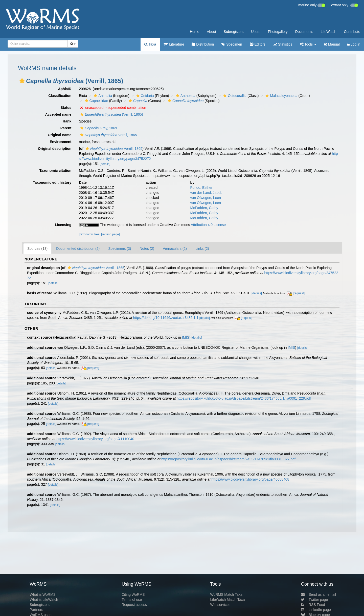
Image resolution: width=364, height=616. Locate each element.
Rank (67, 121)
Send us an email (318, 594)
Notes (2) (147, 249)
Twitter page (314, 600)
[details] (105, 164)
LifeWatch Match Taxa (228, 600)
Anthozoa (185, 96)
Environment (61, 142)
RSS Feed (313, 605)
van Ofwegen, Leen (206, 198)
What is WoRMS (42, 594)
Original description (55, 149)
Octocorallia (234, 96)
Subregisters (234, 32)
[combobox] (38, 44)
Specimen (232, 44)
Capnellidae (96, 101)
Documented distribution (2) (78, 249)
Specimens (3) (120, 249)
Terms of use (132, 600)
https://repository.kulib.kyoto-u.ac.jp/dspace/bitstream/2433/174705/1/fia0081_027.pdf (228, 459)
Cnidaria (144, 96)
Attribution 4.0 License (208, 225)
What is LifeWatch (44, 600)
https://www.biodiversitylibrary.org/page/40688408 (250, 479)
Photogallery (278, 32)
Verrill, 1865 (108, 135)
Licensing (63, 225)
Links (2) (202, 249)
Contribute (352, 32)
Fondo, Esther (201, 188)
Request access (134, 605)
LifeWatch (329, 32)
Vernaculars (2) (175, 249)
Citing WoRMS (133, 594)
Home (195, 32)
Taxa (150, 44)
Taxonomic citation (55, 171)
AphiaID (65, 89)
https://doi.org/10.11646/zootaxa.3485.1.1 (166, 318)
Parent (66, 128)
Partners (36, 610)
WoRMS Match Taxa (226, 594)
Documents (304, 32)
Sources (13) (37, 249)
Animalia (102, 96)
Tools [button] (308, 44)
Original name (60, 135)
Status (66, 108)
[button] (22, 81)
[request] (299, 293)
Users (256, 32)
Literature (174, 44)
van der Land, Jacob (206, 193)
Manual (332, 44)
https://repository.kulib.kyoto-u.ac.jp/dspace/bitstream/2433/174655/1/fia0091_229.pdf (244, 398)
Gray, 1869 (98, 128)
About (211, 32)
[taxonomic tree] (90, 234)
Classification (60, 96)
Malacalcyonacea (281, 96)
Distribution (203, 44)
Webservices (220, 605)
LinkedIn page (316, 610)
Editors (258, 44)
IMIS (186, 337)
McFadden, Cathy (204, 208)
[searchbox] (36, 44)
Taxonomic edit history (52, 182)
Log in (354, 44)
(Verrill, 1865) (111, 114)
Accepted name (58, 114)
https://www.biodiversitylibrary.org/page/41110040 (95, 439)
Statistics (283, 44)
